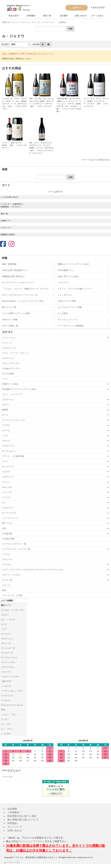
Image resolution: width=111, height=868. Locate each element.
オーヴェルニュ (9, 451)
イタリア (6, 472)
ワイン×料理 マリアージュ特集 (16, 313)
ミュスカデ (6, 734)
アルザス (6, 425)
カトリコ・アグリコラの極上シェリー (75, 289)
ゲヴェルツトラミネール (12, 705)
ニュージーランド (10, 518)
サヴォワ (6, 441)
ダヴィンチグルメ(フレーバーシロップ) (20, 295)
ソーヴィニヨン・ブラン (12, 691)
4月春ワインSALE (10, 384)
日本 (4, 528)
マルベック (6, 643)
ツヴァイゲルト (8, 667)
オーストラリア (9, 513)
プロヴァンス (8, 446)
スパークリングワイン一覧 (14, 544)
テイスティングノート (68, 319)
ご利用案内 (30, 16)
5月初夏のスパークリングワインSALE (19, 389)
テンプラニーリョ (9, 658)
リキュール (7, 559)
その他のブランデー (11, 369)
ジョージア (7, 492)
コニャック (7, 343)
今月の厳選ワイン (66, 270)
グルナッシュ (7, 639)
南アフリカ (7, 523)
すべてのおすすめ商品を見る (97, 160)
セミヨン (5, 719)
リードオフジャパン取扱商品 (71, 326)
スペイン (6, 482)
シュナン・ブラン (9, 715)
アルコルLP (7, 777)
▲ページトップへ (12, 862)
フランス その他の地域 (13, 456)
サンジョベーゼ (8, 648)
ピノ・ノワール (8, 619)
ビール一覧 (7, 580)
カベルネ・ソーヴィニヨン (13, 610)
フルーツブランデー (11, 363)
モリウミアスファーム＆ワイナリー (18, 283)
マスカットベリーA (10, 677)
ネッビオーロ (7, 653)
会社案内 (64, 16)
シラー (4, 629)
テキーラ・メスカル (11, 575)
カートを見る (97, 16)
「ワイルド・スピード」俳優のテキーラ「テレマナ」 (26, 289)
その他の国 (7, 534)
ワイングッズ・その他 (12, 595)
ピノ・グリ (6, 724)
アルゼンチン (8, 508)
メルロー (5, 615)
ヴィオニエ (6, 700)
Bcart (90, 857)
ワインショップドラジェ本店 (34, 841)
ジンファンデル (8, 662)
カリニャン (6, 634)
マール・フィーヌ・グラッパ (15, 353)
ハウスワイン (64, 283)
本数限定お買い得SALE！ (14, 276)
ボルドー (6, 405)
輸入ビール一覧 (9, 307)
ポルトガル (7, 487)
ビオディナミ (6, 228)
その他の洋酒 (8, 539)
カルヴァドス (8, 358)
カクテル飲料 (8, 374)
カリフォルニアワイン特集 (70, 307)
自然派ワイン (6, 221)
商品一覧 (47, 16)
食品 (4, 590)
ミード (5, 379)
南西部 (5, 410)
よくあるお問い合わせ (9, 197)
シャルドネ (6, 686)
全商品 (5, 22)
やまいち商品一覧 (10, 326)
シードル (6, 554)
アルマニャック (9, 348)
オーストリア (8, 466)
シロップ (6, 585)
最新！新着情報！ (10, 264)
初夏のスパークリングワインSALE (73, 264)
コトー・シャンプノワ (12, 394)
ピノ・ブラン (7, 729)
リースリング (7, 696)
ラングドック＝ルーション (21, 22)
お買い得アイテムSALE (68, 276)
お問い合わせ (81, 16)
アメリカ (6, 497)
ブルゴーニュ (8, 399)
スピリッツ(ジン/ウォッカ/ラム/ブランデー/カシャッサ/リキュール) (32, 570)
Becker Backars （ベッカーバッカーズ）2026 (23, 301)
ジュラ (5, 435)
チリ (4, 503)
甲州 (3, 710)
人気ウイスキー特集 (67, 301)
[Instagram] (12, 244)
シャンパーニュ (9, 338)
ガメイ (4, 624)
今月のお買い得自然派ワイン (15, 270)
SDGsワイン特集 (10, 319)
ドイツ (5, 461)
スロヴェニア (8, 477)
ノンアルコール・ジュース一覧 (16, 549)
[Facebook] (3, 244)
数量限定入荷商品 (8, 235)
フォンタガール (65, 295)
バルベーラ (6, 672)
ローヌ (5, 415)
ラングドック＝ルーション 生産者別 (50, 22)
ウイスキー (7, 564)
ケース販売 (63, 313)
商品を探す (14, 16)
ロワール (6, 430)
